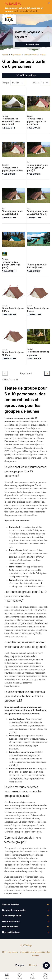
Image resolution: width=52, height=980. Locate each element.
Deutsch (33, 965)
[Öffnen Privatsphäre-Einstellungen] (46, 966)
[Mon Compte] (32, 976)
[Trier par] (18, 83)
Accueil (5, 55)
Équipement (16, 55)
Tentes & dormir (31, 55)
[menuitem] (4, 952)
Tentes (43, 55)
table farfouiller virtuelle (26, 11)
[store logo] (9, 19)
